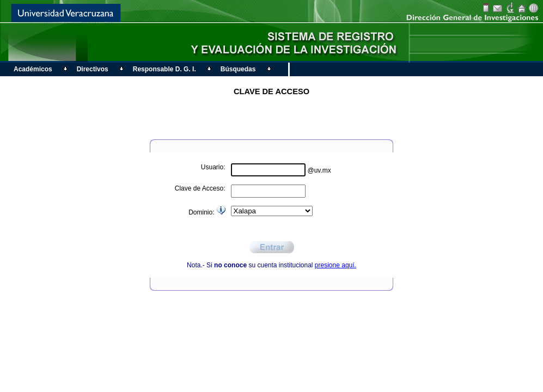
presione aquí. (335, 265)
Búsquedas (237, 69)
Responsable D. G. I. (163, 69)
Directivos (91, 69)
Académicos (32, 69)
